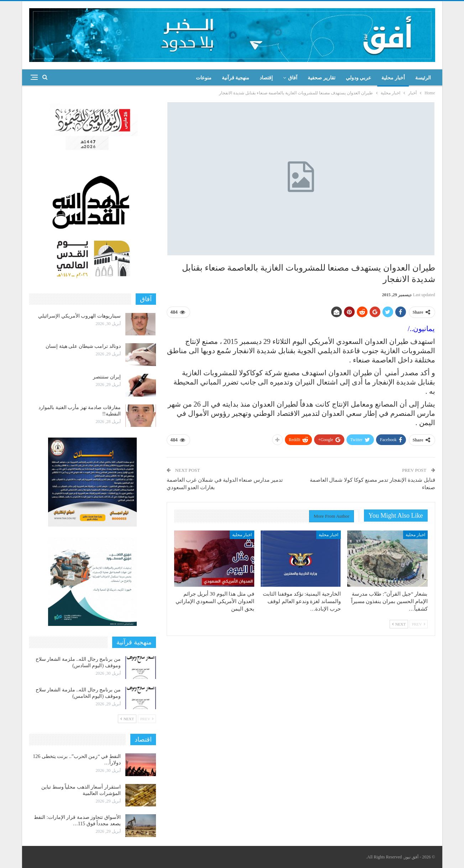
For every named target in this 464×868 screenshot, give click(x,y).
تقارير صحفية (322, 78)
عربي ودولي (359, 78)
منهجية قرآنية (236, 78)
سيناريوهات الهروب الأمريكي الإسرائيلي (79, 316)
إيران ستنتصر (107, 377)
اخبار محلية (415, 535)
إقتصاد (266, 78)
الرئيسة (423, 78)
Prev (419, 624)
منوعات (204, 78)
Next (399, 624)
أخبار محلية (393, 78)
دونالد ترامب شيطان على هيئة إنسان (83, 346)
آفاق (293, 78)
